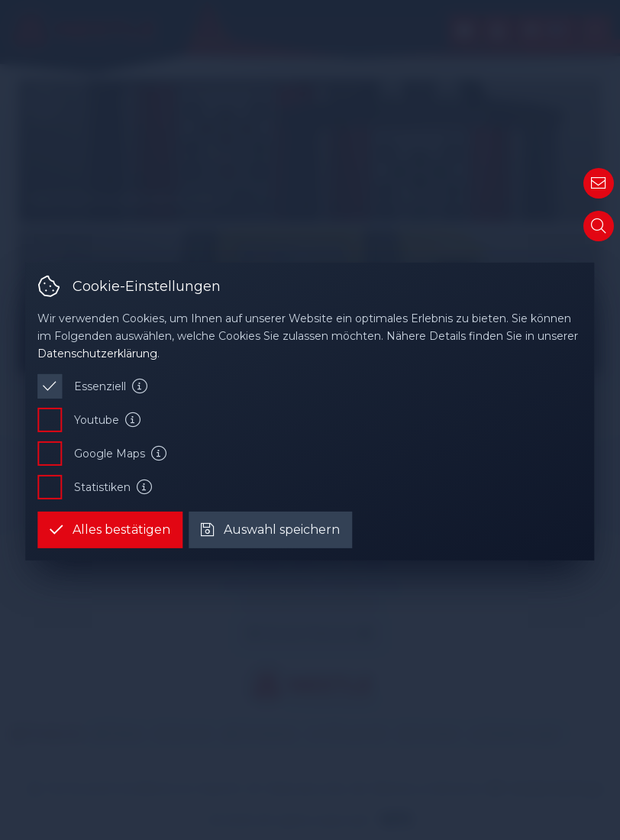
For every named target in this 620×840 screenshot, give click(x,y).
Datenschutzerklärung (97, 353)
